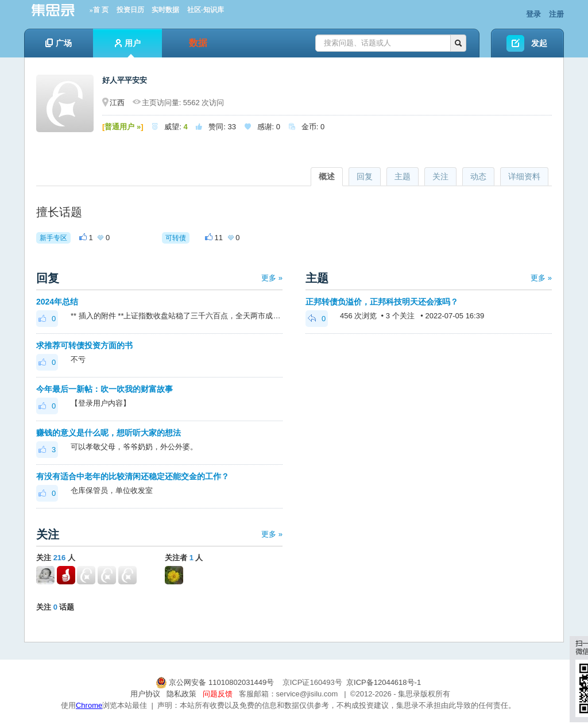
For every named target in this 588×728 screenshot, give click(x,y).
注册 (556, 14)
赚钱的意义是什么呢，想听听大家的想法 (109, 433)
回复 (365, 176)
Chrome (89, 705)
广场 (59, 43)
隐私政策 (181, 694)
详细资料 (524, 176)
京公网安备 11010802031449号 (216, 682)
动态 (478, 176)
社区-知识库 (206, 10)
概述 (327, 176)
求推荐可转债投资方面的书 (84, 345)
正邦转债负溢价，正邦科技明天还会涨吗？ (382, 302)
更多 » (272, 278)
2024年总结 (57, 302)
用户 (128, 48)
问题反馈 (218, 694)
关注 (440, 176)
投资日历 (130, 10)
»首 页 (99, 10)
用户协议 (145, 694)
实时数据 (165, 10)
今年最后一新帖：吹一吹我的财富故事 (105, 389)
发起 (539, 43)
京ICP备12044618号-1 (384, 682)
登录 (533, 14)
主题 (403, 176)
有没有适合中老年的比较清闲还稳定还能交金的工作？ (133, 476)
